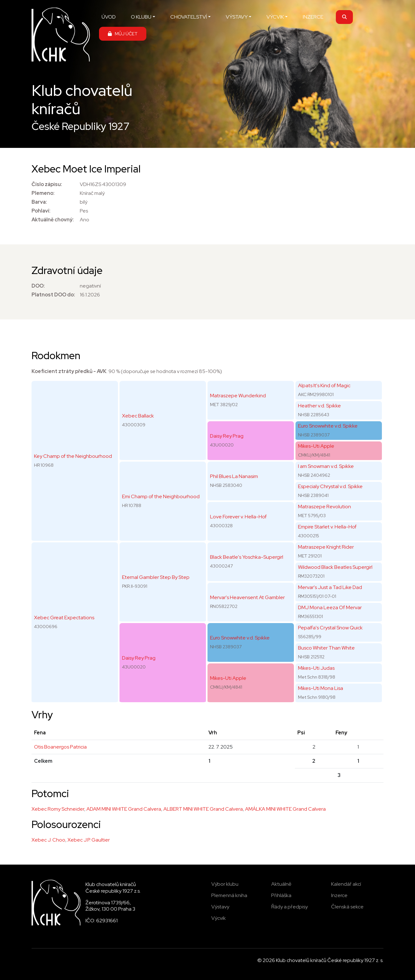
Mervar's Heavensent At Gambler (247, 597)
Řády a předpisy (289, 907)
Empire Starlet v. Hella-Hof (327, 527)
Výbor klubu (225, 884)
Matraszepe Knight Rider (326, 547)
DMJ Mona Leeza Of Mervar (330, 607)
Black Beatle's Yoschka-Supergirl (247, 557)
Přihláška (281, 895)
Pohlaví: (41, 211)
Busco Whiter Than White (326, 648)
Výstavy (220, 907)
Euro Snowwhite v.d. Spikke (240, 638)
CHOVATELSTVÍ (189, 17)
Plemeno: (43, 193)
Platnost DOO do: (53, 295)
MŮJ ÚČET (123, 34)
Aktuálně (281, 884)
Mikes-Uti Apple (228, 678)
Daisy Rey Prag (139, 658)
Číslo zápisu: (47, 184)
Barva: (39, 202)
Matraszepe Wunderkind (238, 396)
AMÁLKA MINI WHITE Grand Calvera (285, 809)
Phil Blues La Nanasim (234, 476)
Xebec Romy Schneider (58, 809)
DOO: (38, 286)
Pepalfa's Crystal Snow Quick (330, 628)
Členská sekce (347, 907)
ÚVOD (109, 17)
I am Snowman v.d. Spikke (326, 466)
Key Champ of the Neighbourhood (73, 456)
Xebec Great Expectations (64, 618)
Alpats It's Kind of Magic (324, 385)
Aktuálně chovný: (53, 220)
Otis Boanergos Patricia (60, 747)
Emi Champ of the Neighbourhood (161, 496)
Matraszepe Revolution (324, 507)
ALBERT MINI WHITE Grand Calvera (203, 809)
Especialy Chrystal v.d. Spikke (330, 486)
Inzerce (339, 895)
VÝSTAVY (237, 17)
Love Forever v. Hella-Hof (238, 517)
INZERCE (313, 17)
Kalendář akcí (346, 884)
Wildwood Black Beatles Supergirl (335, 567)
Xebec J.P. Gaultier (89, 840)
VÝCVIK (275, 17)
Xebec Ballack (138, 416)
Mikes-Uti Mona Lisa (321, 688)
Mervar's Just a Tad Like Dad (330, 587)
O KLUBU (141, 17)
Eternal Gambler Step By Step (156, 577)
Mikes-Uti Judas (316, 668)
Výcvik (219, 918)
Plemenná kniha (229, 895)
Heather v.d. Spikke (319, 406)
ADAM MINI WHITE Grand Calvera (124, 809)
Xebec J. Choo (48, 840)
